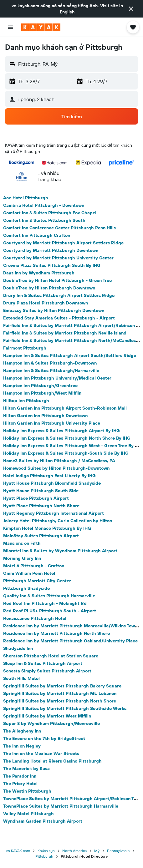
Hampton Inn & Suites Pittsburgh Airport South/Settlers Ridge (70, 355)
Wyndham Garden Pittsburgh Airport (43, 821)
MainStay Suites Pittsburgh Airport (41, 536)
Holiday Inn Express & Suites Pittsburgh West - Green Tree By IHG (73, 446)
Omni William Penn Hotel (29, 573)
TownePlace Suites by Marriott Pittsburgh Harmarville (61, 806)
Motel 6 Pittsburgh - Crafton (34, 566)
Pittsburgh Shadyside (26, 588)
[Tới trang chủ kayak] (41, 27)
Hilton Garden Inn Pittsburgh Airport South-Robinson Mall (65, 408)
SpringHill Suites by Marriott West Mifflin (47, 716)
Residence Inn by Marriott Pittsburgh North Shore (56, 633)
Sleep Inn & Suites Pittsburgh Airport (43, 663)
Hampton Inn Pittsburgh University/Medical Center (57, 378)
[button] (131, 9)
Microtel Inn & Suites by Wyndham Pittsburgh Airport (60, 551)
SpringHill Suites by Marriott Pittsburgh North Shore (60, 701)
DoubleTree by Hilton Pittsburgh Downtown (49, 288)
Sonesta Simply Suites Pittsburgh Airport (47, 671)
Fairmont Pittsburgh (25, 348)
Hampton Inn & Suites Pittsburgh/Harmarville (51, 370)
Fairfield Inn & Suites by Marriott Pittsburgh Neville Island (65, 333)
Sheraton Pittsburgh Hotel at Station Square (51, 656)
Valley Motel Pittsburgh (28, 814)
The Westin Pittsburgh (27, 791)
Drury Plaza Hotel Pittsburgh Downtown (46, 303)
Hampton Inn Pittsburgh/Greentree (40, 385)
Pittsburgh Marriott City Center (37, 581)
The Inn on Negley (22, 746)
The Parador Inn (20, 776)
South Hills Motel (21, 678)
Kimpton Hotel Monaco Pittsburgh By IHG (47, 528)
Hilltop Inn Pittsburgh (26, 401)
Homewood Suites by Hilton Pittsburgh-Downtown (56, 468)
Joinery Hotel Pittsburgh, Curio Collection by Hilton (58, 521)
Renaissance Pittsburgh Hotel (35, 618)
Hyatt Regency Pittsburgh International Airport (54, 513)
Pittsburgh (44, 856)
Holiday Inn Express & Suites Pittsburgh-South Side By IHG (66, 453)
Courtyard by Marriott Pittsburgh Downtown (51, 250)
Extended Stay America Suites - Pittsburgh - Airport (59, 318)
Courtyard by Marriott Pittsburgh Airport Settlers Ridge (63, 243)
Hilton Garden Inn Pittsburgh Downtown (45, 416)
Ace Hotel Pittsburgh (26, 198)
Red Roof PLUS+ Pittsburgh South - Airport (50, 611)
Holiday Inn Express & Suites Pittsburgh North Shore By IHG (67, 438)
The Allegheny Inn (22, 731)
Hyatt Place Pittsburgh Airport (36, 498)
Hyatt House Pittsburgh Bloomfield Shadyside (52, 483)
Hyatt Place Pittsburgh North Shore (41, 506)
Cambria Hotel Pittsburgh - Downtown (44, 205)
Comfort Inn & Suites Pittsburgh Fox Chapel (50, 213)
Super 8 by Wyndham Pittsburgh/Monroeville (51, 723)
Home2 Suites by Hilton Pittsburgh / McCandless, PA (59, 461)
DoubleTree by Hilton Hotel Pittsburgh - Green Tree (57, 280)
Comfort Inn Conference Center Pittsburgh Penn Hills (59, 228)
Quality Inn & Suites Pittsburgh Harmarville (49, 596)
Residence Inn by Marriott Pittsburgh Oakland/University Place (70, 641)
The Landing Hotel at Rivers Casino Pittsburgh (52, 761)
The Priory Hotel (20, 784)
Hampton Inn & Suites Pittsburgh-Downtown (50, 363)
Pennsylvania (118, 851)
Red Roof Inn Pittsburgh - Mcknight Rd (45, 603)
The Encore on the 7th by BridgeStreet (44, 738)
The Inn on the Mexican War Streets (41, 753)
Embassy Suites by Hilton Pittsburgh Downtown (54, 310)
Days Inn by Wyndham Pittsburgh (39, 273)
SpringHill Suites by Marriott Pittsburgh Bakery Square (62, 686)
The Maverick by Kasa (26, 768)
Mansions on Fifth (22, 543)
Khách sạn (46, 851)
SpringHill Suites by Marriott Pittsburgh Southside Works (65, 708)
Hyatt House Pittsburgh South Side (41, 491)
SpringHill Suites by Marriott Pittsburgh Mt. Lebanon (60, 693)
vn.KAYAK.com (18, 851)
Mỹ (97, 851)
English (67, 12)
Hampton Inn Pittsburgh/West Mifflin (42, 393)
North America (74, 851)
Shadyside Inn (18, 648)
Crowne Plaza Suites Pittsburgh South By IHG (52, 265)
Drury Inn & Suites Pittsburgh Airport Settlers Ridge (59, 295)
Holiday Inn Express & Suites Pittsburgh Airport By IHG (61, 431)
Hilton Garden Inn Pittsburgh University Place (52, 423)
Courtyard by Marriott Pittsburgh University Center (58, 258)
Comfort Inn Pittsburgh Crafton (37, 235)
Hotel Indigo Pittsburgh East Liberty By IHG (49, 476)
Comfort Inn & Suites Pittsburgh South (44, 220)
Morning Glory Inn (22, 558)
